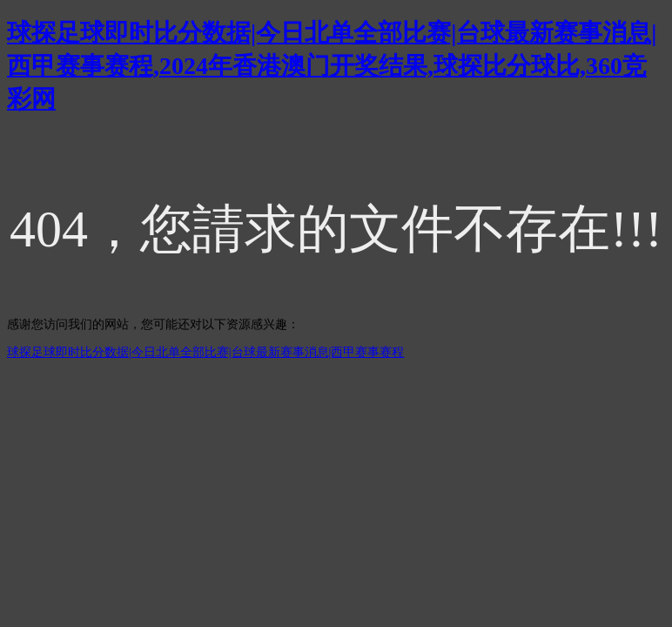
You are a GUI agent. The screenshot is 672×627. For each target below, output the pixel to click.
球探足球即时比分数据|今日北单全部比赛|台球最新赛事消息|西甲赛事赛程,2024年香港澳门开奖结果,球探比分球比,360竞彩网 (332, 66)
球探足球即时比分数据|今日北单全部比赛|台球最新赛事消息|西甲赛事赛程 (205, 352)
